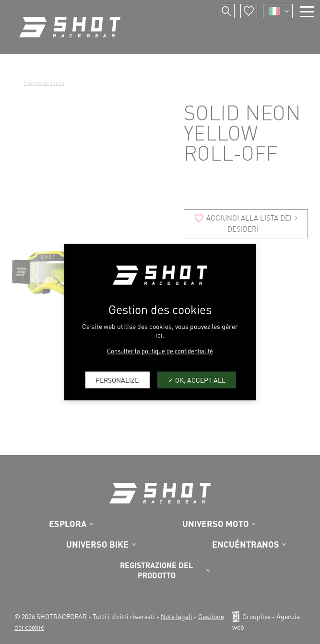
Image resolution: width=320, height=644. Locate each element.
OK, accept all (197, 380)
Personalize (117, 380)
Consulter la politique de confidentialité (160, 350)
